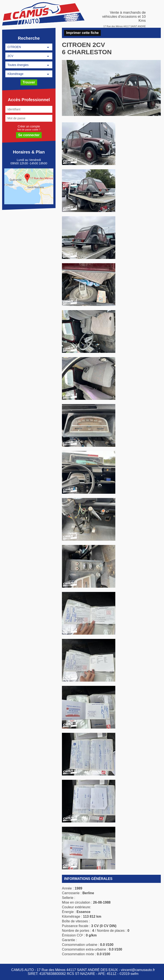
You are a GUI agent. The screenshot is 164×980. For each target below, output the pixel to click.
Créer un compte (29, 126)
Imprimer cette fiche (82, 33)
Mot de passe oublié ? (29, 129)
